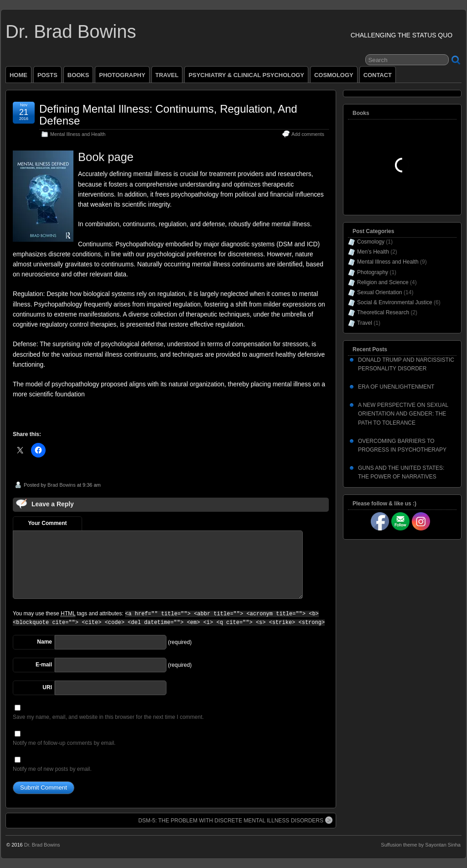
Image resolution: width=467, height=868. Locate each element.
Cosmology (371, 242)
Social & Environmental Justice (395, 302)
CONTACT (378, 75)
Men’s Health (373, 252)
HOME (18, 75)
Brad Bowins (62, 485)
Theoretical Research (383, 312)
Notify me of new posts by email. (52, 769)
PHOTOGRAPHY (122, 75)
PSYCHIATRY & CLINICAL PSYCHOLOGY (246, 75)
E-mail (44, 665)
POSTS (47, 75)
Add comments (308, 134)
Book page (106, 157)
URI (47, 687)
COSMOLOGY (334, 75)
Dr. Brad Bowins (71, 31)
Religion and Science (383, 282)
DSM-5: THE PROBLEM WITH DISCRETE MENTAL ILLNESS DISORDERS (235, 820)
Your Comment (47, 523)
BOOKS (78, 75)
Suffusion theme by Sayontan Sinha (421, 845)
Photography (373, 272)
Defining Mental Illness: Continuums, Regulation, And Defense (168, 115)
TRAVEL (167, 75)
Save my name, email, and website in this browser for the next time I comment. (108, 717)
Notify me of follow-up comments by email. (64, 743)
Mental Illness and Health (78, 134)
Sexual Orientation (380, 292)
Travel (365, 323)
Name (44, 642)
